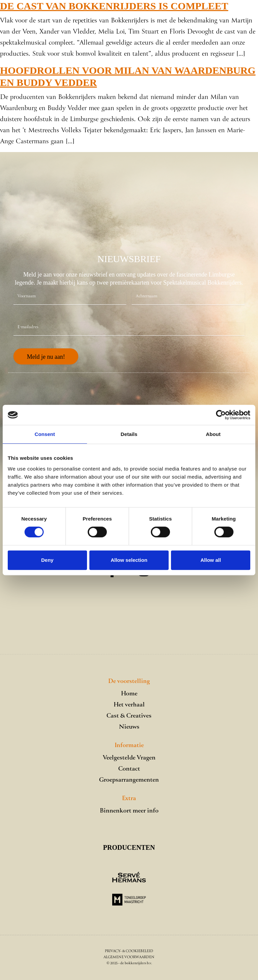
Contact (129, 769)
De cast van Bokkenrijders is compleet (114, 6)
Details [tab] (129, 434)
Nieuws (129, 727)
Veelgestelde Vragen (129, 758)
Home (129, 694)
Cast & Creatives (129, 716)
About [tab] (213, 434)
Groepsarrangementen (129, 780)
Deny (47, 560)
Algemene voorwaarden (129, 957)
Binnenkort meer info (129, 811)
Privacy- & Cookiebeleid (129, 951)
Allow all (211, 560)
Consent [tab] (45, 434)
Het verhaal (129, 705)
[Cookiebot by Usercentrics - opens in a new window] (221, 415)
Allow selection (129, 560)
